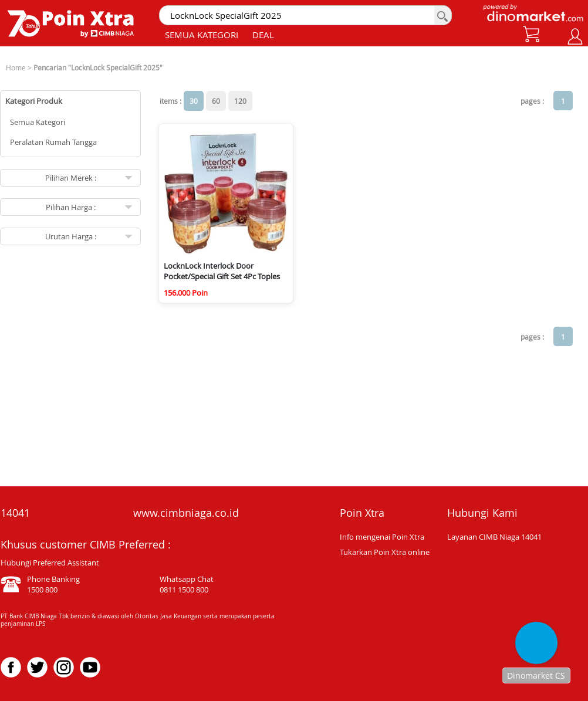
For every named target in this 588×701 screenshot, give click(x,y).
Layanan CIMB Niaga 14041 (494, 537)
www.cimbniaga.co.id (186, 513)
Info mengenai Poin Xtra (382, 537)
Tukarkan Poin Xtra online (385, 552)
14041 (15, 513)
